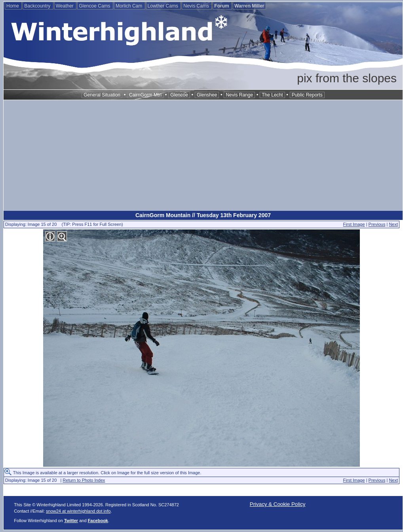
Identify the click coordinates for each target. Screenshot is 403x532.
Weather (65, 6)
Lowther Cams (164, 6)
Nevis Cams (197, 6)
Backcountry (38, 6)
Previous (377, 224)
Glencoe (179, 95)
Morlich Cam (130, 6)
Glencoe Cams (95, 6)
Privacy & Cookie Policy (278, 504)
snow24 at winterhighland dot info (78, 511)
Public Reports (307, 95)
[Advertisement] (203, 155)
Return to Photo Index (84, 480)
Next (393, 224)
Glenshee (207, 95)
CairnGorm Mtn (145, 95)
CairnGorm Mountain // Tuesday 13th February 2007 (203, 215)
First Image (354, 224)
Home (13, 6)
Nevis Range (239, 95)
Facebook (98, 521)
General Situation (102, 95)
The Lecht (272, 95)
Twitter (71, 521)
